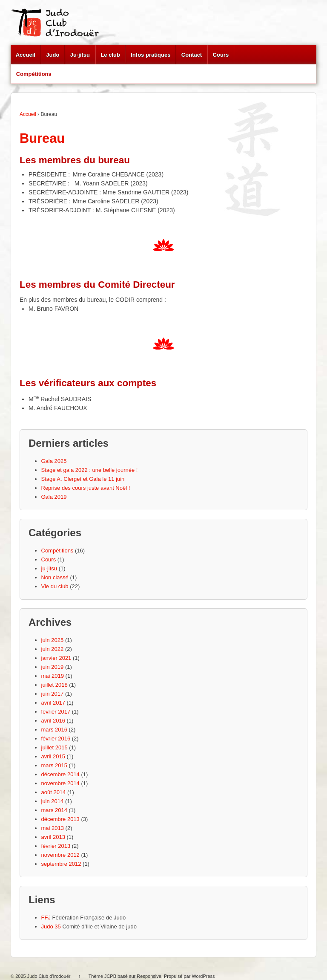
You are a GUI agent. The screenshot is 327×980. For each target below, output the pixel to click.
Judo (53, 55)
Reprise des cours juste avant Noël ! (86, 488)
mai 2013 (53, 828)
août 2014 (54, 792)
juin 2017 (53, 694)
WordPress (203, 976)
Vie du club (55, 586)
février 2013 (56, 846)
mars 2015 (54, 765)
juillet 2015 (54, 747)
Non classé (55, 577)
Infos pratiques (151, 55)
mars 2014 (54, 810)
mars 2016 (54, 730)
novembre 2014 (60, 783)
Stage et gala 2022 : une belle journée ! (90, 470)
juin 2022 (53, 649)
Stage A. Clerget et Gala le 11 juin (83, 479)
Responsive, (150, 976)
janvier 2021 (56, 658)
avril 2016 (53, 721)
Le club (110, 55)
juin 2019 (53, 667)
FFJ (46, 918)
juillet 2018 (54, 685)
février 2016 (56, 739)
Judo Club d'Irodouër (49, 976)
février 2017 (56, 712)
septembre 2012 (61, 864)
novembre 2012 (60, 855)
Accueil (26, 55)
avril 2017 (53, 703)
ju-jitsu (49, 568)
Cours (221, 55)
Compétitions (34, 74)
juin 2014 (53, 801)
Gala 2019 (54, 497)
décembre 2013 (60, 819)
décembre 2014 (60, 774)
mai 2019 (53, 676)
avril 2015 (53, 756)
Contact (192, 55)
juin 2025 (53, 640)
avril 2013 (53, 837)
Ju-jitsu (80, 55)
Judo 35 (51, 927)
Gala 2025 (54, 461)
